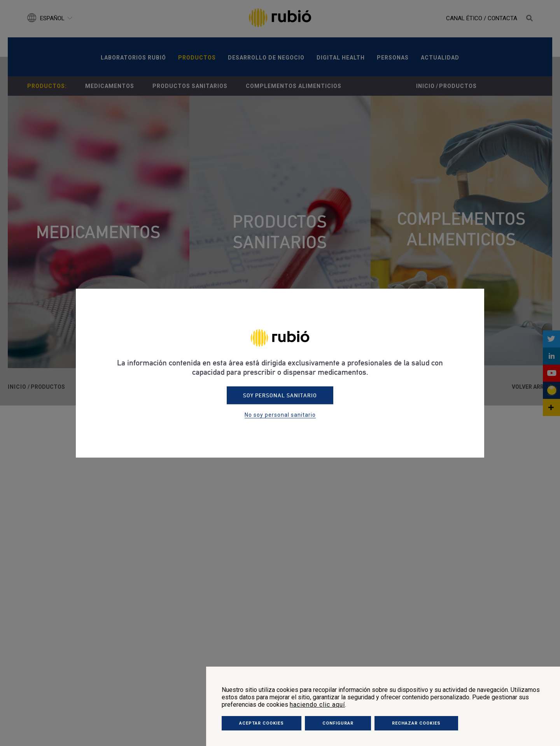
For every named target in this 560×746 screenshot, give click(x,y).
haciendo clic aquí (317, 705)
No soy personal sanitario (280, 415)
